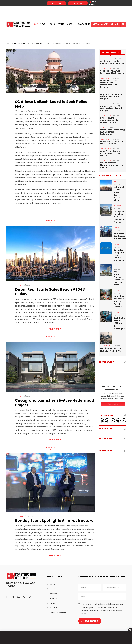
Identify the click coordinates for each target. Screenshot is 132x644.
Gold (52, 24)
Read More (55, 329)
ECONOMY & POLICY (42, 43)
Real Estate (19, 285)
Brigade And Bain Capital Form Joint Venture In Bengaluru (112, 96)
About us (53, 589)
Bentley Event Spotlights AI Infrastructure (119, 234)
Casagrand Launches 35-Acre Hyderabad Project (119, 215)
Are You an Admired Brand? (106, 24)
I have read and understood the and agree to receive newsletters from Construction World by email (103, 609)
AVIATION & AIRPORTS (106, 343)
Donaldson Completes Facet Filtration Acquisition (119, 253)
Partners (53, 594)
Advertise (56, 3)
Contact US (84, 24)
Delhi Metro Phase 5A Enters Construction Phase (112, 62)
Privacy (53, 603)
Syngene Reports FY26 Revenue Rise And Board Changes (111, 108)
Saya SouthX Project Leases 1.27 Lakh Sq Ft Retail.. (119, 276)
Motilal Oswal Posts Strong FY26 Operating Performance (112, 131)
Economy (117, 242)
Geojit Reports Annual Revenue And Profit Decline (112, 72)
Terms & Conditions (58, 613)
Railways (117, 310)
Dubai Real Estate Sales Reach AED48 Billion (119, 192)
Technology (19, 517)
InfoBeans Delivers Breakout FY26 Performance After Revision (109, 83)
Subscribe (78, 3)
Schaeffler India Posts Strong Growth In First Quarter (110, 152)
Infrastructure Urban (23, 43)
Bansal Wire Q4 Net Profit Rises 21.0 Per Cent (111, 141)
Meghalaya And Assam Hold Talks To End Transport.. (119, 299)
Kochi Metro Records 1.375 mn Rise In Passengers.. (119, 321)
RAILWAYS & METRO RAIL (107, 59)
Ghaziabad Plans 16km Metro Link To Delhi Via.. (111, 347)
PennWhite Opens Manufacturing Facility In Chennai (112, 163)
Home (35, 24)
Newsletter (54, 608)
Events (61, 24)
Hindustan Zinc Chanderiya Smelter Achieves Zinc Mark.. (109, 119)
